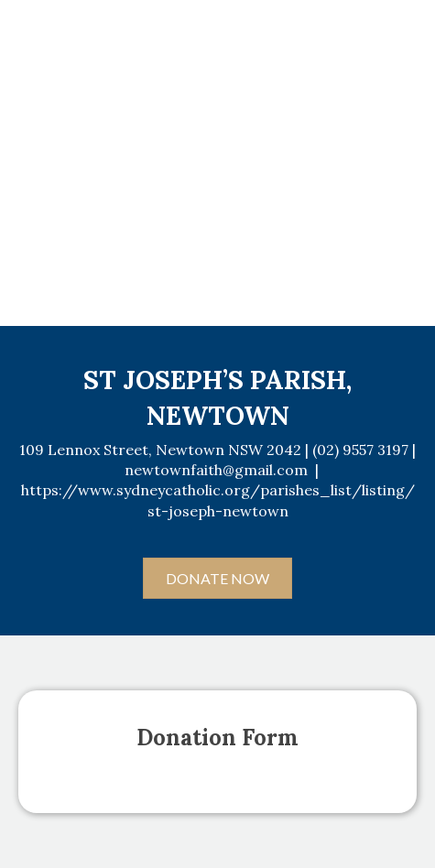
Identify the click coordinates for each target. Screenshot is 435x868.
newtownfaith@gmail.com (216, 470)
